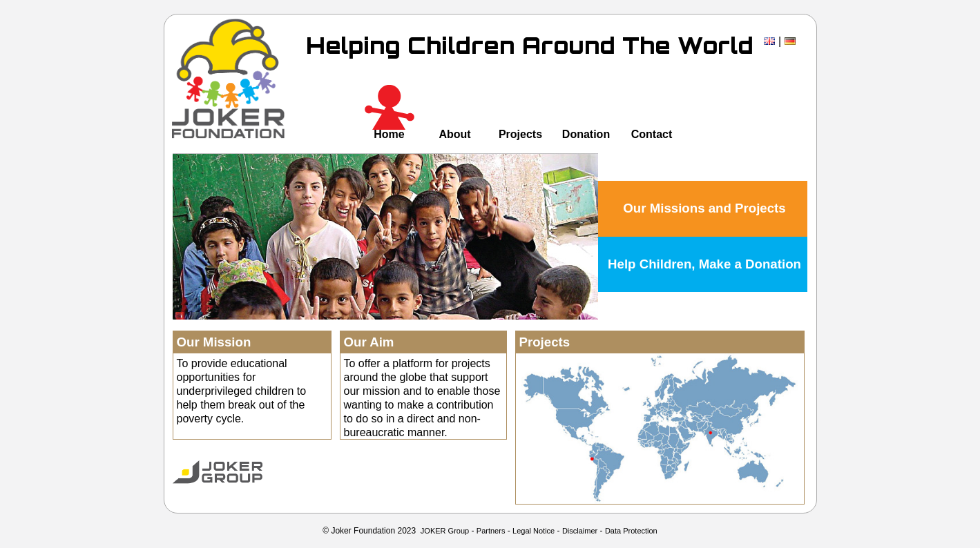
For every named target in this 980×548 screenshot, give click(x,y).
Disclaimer (580, 531)
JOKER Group (445, 531)
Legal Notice (534, 531)
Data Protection (631, 531)
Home (389, 134)
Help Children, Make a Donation (704, 264)
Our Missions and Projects (704, 208)
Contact (652, 134)
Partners (491, 531)
